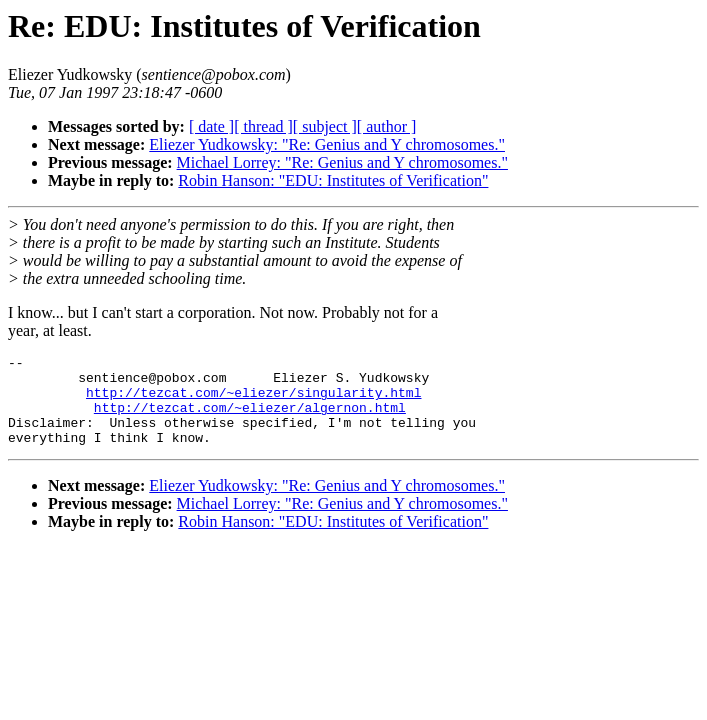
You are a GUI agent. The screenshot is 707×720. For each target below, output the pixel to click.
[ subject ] (325, 126)
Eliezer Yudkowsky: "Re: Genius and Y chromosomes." (327, 144)
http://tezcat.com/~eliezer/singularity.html (253, 401)
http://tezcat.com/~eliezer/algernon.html (250, 419)
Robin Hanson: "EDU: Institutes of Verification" (333, 180)
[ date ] (211, 126)
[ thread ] (263, 126)
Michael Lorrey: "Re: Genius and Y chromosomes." (342, 162)
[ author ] (387, 126)
